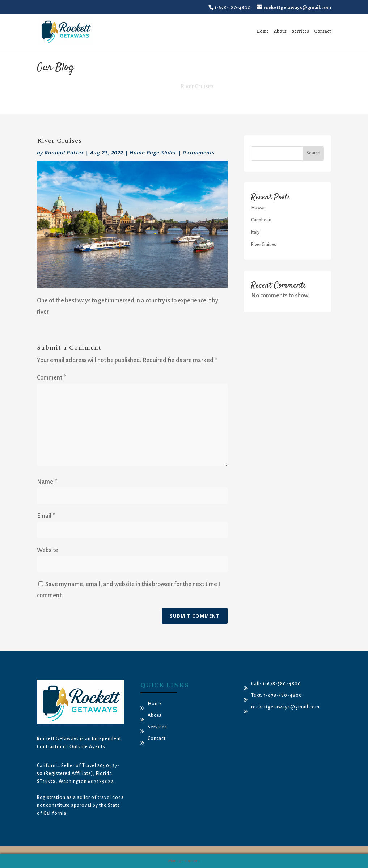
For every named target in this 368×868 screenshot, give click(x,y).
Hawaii (258, 208)
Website (48, 550)
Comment (51, 378)
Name (47, 482)
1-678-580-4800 (233, 7)
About (280, 31)
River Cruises (264, 245)
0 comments (199, 152)
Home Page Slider (153, 152)
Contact (323, 31)
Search (313, 153)
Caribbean (261, 220)
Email (46, 516)
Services (300, 31)
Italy (255, 232)
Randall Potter (64, 152)
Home (263, 31)
